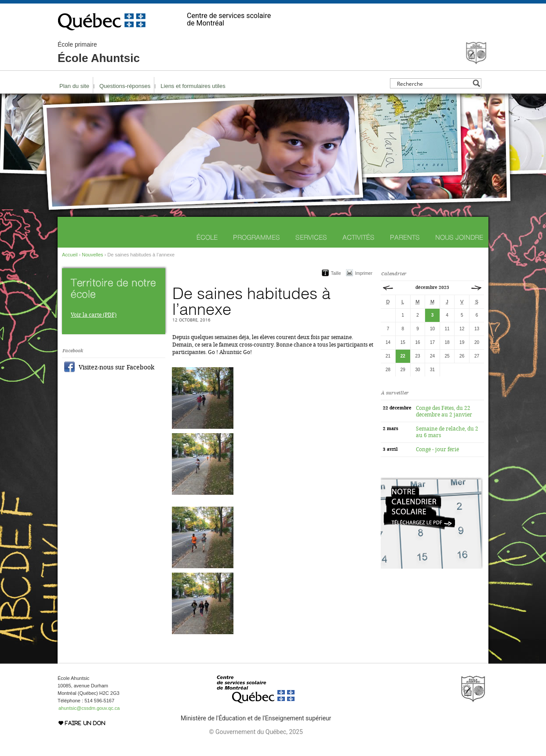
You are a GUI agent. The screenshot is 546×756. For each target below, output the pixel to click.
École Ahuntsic (99, 53)
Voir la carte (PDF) (94, 315)
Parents (405, 237)
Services (311, 237)
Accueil (70, 255)
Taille (336, 273)
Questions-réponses (125, 86)
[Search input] (433, 83)
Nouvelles (92, 255)
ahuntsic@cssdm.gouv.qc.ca (89, 708)
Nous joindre (459, 237)
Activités (359, 237)
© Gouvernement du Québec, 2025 (256, 732)
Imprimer (364, 273)
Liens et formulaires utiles (193, 86)
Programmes (257, 237)
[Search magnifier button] (476, 83)
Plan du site (74, 86)
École (207, 237)
